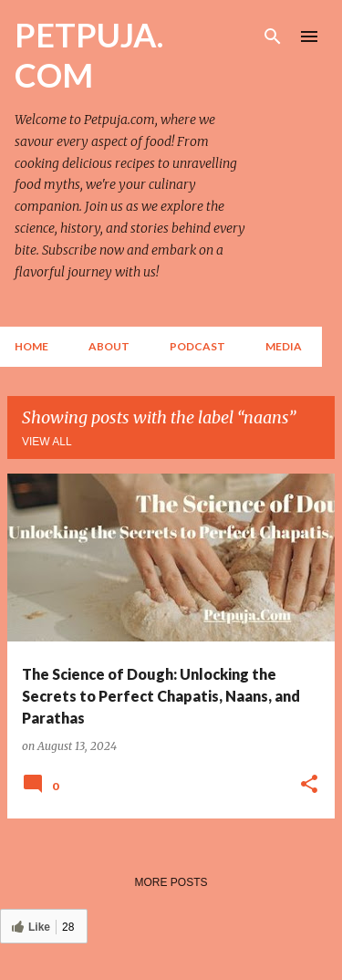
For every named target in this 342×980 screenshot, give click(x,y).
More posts (171, 882)
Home (31, 346)
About (109, 346)
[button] (309, 785)
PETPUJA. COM (89, 55)
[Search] (273, 36)
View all (47, 442)
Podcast (197, 346)
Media (284, 346)
